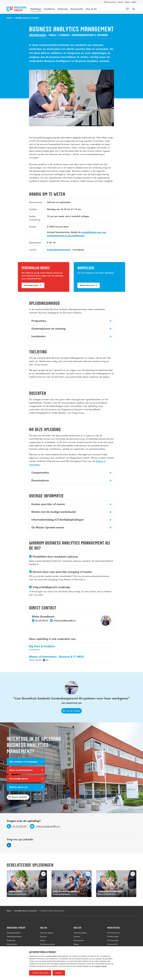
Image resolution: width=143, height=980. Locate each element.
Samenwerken (77, 9)
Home (9, 18)
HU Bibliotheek (113, 937)
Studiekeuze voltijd (47, 944)
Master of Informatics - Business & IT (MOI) (56, 657)
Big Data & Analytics (42, 646)
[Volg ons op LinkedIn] (9, 845)
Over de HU (91, 9)
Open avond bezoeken (26, 770)
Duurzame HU (113, 944)
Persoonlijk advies (33, 286)
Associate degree (47, 933)
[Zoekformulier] (134, 9)
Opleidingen (36, 9)
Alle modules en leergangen (26, 762)
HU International (113, 933)
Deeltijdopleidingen (14, 937)
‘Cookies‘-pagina (100, 966)
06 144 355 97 (42, 620)
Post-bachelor (79, 940)
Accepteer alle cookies (40, 973)
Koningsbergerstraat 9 (59, 250)
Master (43, 940)
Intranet (120, 2)
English (134, 2)
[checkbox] (43, 874)
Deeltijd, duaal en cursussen (27, 18)
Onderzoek (63, 9)
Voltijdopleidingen (14, 933)
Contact (127, 2)
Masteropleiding (38, 35)
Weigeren (59, 973)
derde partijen (52, 956)
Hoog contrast (110, 2)
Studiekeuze (50, 9)
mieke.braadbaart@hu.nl (65, 620)
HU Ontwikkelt (113, 940)
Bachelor (43, 937)
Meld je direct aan (89, 286)
